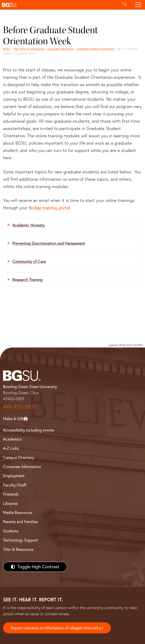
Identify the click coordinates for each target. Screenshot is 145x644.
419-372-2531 (20, 407)
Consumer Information (22, 467)
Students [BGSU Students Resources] (11, 531)
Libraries (10, 503)
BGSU (7, 49)
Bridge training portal (49, 208)
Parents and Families (20, 522)
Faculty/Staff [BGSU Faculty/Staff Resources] (15, 485)
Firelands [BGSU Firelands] (11, 494)
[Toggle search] (125, 5)
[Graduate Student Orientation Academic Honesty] (73, 225)
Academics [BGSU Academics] (12, 439)
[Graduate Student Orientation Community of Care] (73, 261)
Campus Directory (19, 458)
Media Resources (18, 513)
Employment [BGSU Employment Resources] (14, 476)
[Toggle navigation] (138, 5)
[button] (59, 5)
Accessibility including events (29, 430)
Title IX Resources (18, 549)
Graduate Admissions (61, 49)
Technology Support (20, 540)
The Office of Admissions (29, 49)
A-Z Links (11, 448)
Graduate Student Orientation (96, 49)
